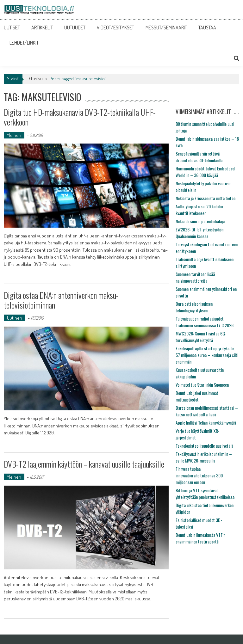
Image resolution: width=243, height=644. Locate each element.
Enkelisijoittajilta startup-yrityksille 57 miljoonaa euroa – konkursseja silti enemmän (207, 355)
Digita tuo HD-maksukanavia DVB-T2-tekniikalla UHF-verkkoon (80, 117)
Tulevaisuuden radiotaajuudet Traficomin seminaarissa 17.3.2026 (205, 322)
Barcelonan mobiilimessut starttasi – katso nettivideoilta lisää (207, 411)
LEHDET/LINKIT (24, 43)
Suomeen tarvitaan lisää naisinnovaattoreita (195, 277)
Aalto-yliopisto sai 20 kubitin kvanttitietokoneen (199, 210)
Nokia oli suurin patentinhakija (200, 221)
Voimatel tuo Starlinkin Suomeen (202, 385)
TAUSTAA (207, 28)
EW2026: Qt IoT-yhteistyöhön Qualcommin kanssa (199, 233)
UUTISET (12, 28)
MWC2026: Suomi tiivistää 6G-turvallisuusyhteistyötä (201, 337)
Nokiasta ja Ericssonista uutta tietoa (206, 198)
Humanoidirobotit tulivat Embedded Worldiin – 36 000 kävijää (205, 172)
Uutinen (15, 318)
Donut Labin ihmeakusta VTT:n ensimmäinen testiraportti (200, 538)
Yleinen (14, 135)
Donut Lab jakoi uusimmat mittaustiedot (197, 396)
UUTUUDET (75, 28)
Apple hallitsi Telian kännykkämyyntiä (206, 423)
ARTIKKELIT (42, 28)
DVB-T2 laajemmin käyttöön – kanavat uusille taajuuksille (84, 464)
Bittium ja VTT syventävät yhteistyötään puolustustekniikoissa (205, 494)
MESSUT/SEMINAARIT (166, 28)
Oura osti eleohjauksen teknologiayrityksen (194, 307)
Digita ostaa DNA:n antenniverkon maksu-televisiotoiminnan (61, 300)
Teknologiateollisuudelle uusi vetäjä (204, 446)
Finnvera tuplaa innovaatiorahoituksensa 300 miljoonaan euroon (199, 475)
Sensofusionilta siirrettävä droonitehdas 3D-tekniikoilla (199, 157)
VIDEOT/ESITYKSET (115, 28)
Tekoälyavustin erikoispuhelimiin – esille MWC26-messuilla (204, 457)
